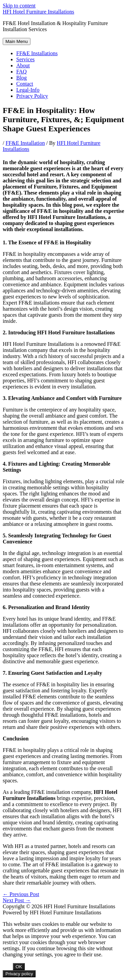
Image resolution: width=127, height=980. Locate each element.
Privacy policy (19, 974)
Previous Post (21, 894)
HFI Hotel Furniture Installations (38, 12)
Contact (25, 84)
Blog (22, 78)
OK (19, 967)
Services (25, 59)
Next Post (17, 900)
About (23, 65)
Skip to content (19, 6)
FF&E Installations (37, 53)
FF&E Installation (25, 143)
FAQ (22, 72)
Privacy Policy (32, 96)
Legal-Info (28, 90)
